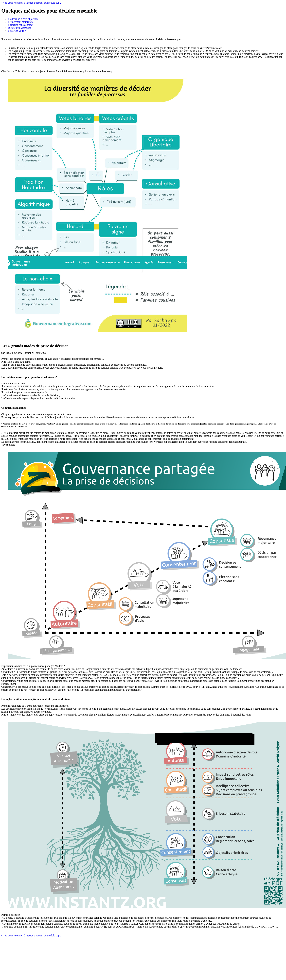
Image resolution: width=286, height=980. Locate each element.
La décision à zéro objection (23, 19)
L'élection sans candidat (21, 25)
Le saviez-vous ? (17, 31)
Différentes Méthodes (19, 28)
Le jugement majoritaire (21, 22)
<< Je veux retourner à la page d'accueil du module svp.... (32, 3)
